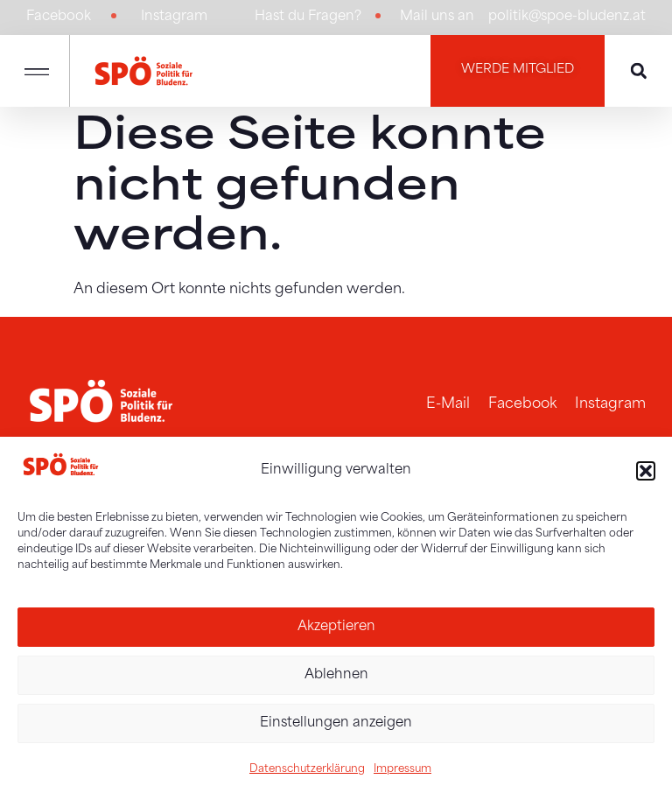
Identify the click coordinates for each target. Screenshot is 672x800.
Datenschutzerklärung (307, 769)
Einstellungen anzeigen (336, 723)
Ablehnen (336, 675)
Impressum (402, 769)
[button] (646, 471)
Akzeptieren (336, 627)
